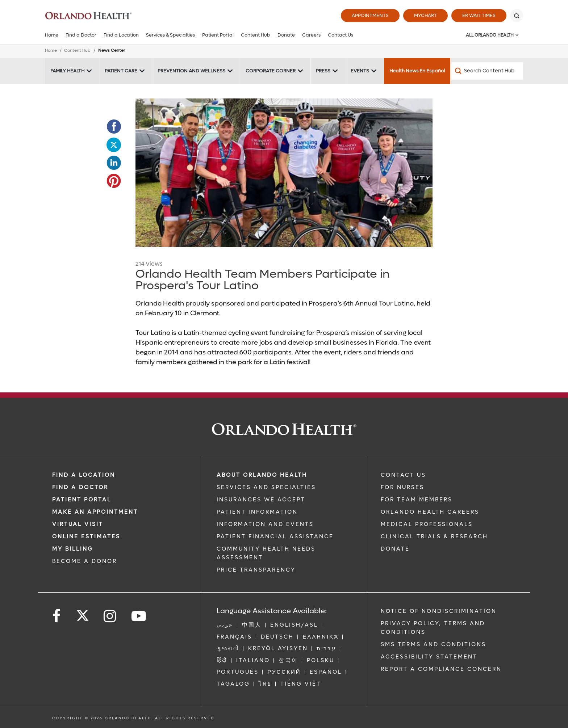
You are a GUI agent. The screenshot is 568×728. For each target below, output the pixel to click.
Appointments (370, 15)
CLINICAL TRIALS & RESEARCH (434, 536)
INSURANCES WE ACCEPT (261, 500)
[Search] (517, 16)
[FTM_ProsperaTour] (284, 173)
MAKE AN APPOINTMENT (95, 512)
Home (52, 35)
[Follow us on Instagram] (110, 616)
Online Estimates (86, 536)
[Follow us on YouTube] (139, 616)
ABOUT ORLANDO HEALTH (262, 475)
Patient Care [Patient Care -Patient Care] (121, 71)
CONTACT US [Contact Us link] (403, 475)
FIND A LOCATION (84, 475)
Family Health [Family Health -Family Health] (67, 71)
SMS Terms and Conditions (433, 644)
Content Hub (256, 35)
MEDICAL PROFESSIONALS (427, 524)
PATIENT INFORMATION (257, 512)
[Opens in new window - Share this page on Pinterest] (114, 181)
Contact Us (341, 35)
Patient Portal (218, 35)
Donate (286, 35)
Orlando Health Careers (430, 512)
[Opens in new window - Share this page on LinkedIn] (114, 163)
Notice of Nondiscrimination (439, 611)
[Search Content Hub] (487, 71)
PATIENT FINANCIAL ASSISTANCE (275, 536)
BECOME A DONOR (85, 561)
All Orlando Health (490, 35)
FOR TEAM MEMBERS (417, 500)
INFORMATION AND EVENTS (265, 524)
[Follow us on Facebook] (57, 616)
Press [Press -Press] (323, 71)
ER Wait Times (479, 15)
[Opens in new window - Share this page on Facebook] (114, 127)
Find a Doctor (81, 35)
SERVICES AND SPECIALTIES (266, 487)
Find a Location (121, 35)
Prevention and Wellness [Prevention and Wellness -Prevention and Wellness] (191, 71)
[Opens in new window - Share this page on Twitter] (114, 145)
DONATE (395, 549)
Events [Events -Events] (360, 71)
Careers (311, 35)
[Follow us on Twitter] (83, 613)
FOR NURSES (402, 487)
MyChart (425, 15)
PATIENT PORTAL (82, 500)
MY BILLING (73, 549)
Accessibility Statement (429, 657)
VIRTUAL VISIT (78, 524)
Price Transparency (256, 570)
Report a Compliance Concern (441, 669)
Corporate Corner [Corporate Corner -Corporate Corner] (271, 71)
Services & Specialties (170, 35)
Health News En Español (417, 71)
